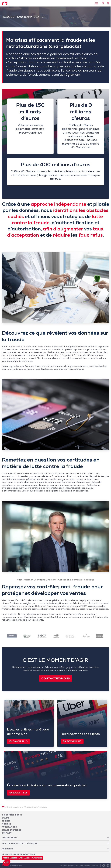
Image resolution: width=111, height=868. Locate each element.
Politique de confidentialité (87, 865)
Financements (10, 838)
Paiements (8, 849)
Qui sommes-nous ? (12, 815)
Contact (7, 833)
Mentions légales (67, 865)
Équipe (6, 818)
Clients (6, 821)
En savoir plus (18, 741)
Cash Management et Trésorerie (20, 843)
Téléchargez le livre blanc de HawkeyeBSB (23, 858)
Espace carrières (11, 830)
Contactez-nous (56, 678)
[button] (7, 863)
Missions (7, 824)
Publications (9, 827)
